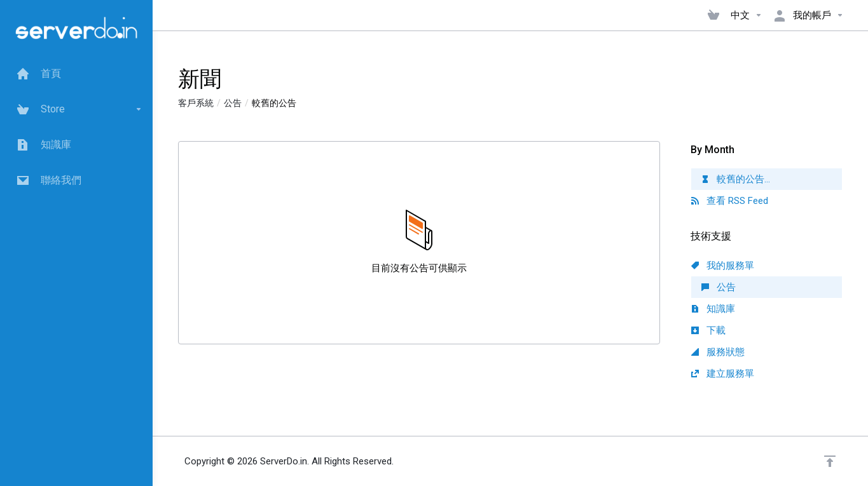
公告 (233, 103)
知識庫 (713, 309)
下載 (708, 330)
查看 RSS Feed (730, 201)
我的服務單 (723, 266)
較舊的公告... (736, 179)
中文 (747, 15)
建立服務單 (723, 374)
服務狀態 (718, 352)
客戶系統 (196, 103)
